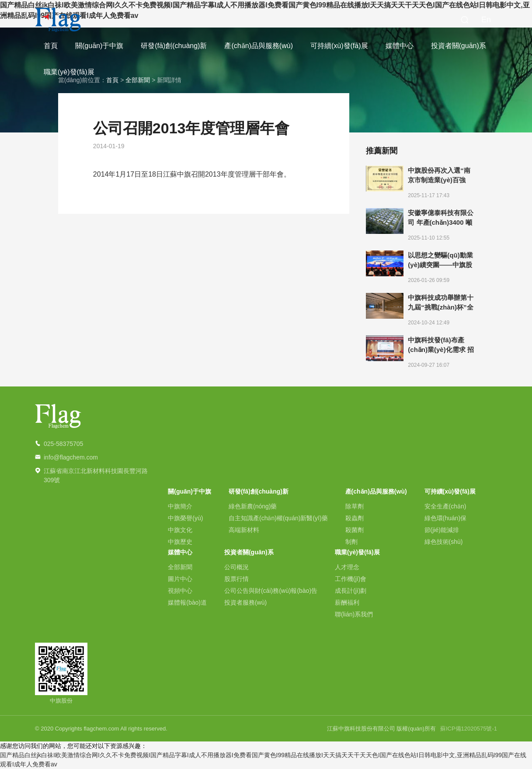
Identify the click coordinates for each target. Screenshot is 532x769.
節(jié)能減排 (442, 530)
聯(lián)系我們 (354, 614)
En (486, 20)
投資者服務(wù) (245, 602)
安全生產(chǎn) (445, 506)
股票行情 (236, 579)
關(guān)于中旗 (99, 46)
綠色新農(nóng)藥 (253, 506)
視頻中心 (180, 591)
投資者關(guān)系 (459, 46)
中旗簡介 (180, 506)
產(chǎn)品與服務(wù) (259, 46)
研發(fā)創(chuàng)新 (174, 46)
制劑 (351, 542)
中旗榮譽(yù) (185, 518)
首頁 (51, 46)
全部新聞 (180, 567)
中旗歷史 (180, 542)
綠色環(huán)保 (445, 518)
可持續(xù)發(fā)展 (339, 46)
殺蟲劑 (355, 518)
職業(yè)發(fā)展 (69, 72)
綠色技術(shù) (444, 542)
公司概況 (236, 567)
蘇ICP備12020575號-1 (469, 729)
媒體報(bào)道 (187, 602)
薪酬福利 (347, 602)
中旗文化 (180, 530)
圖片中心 (180, 579)
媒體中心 (400, 46)
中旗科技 (58, 20)
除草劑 (355, 506)
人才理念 (347, 567)
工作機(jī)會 (351, 579)
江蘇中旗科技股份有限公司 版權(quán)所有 (381, 729)
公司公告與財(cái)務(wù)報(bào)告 (271, 591)
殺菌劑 (355, 530)
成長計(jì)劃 (351, 591)
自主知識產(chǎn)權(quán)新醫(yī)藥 (278, 518)
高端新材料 (244, 530)
